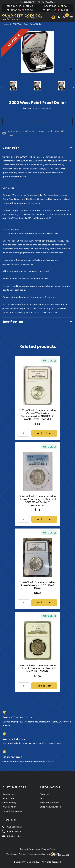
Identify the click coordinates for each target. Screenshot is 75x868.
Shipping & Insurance (50, 807)
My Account (9, 798)
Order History (9, 803)
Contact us (8, 794)
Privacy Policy (9, 807)
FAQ (42, 798)
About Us (45, 794)
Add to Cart (44, 433)
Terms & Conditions (12, 811)
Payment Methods (49, 803)
